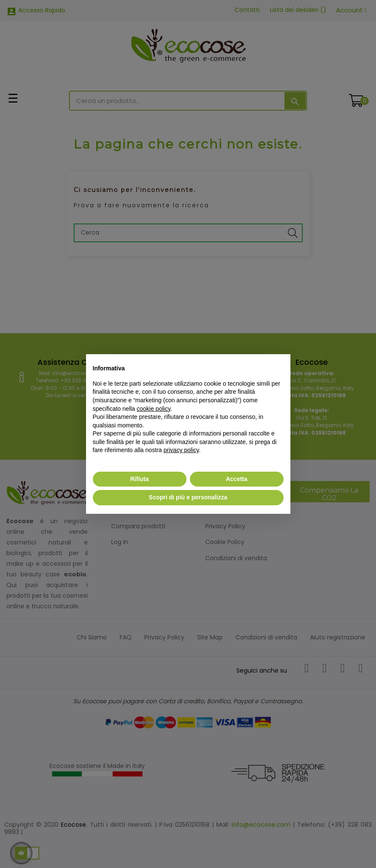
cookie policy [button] (154, 409)
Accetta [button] (237, 479)
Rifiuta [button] (140, 479)
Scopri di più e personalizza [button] (188, 497)
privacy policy (181, 450)
